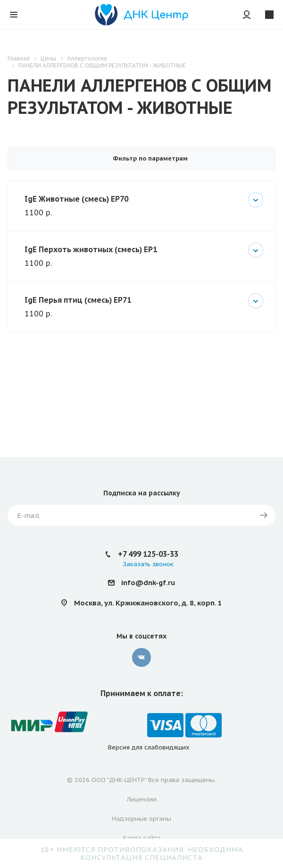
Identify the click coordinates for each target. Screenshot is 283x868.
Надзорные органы (141, 819)
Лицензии (142, 799)
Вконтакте (141, 657)
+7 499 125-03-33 (148, 554)
